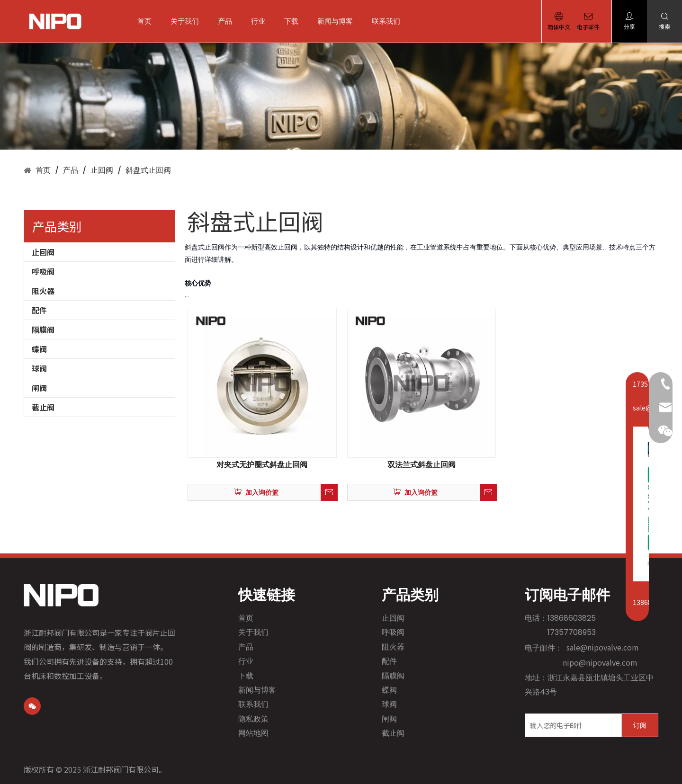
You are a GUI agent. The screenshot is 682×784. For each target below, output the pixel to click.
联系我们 (390, 21)
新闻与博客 (339, 21)
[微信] (32, 706)
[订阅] (640, 725)
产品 (229, 21)
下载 (295, 21)
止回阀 (43, 252)
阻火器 (43, 291)
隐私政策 (253, 719)
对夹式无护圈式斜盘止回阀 (262, 465)
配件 (39, 310)
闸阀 (39, 388)
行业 (262, 21)
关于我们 (188, 21)
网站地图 (253, 733)
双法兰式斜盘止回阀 (422, 465)
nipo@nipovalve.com (600, 662)
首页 (148, 21)
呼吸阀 (43, 271)
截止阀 (43, 407)
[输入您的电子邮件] (571, 725)
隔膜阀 (43, 330)
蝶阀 (39, 349)
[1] (341, 96)
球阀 (39, 368)
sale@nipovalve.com (603, 647)
